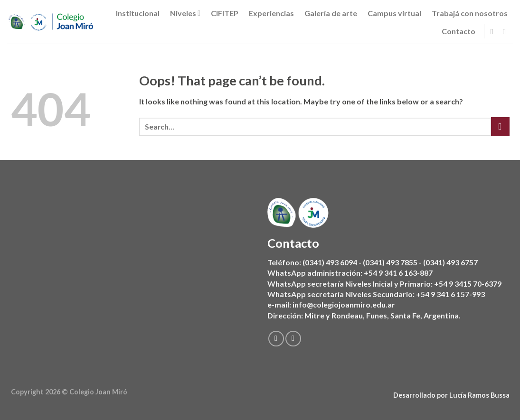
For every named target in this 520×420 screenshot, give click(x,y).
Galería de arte (331, 13)
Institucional (138, 13)
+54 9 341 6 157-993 (450, 294)
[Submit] (500, 126)
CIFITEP (225, 13)
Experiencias (271, 13)
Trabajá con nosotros (470, 13)
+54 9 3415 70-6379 (468, 284)
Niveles (185, 13)
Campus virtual (394, 13)
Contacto (459, 31)
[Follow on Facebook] (494, 31)
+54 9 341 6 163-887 (398, 273)
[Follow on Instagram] (507, 31)
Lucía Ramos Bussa (479, 395)
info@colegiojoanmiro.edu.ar (344, 305)
